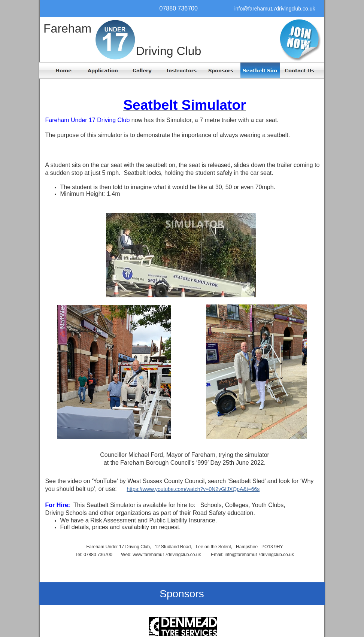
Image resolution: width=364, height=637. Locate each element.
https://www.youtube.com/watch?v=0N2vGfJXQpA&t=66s (193, 489)
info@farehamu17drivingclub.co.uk (275, 9)
